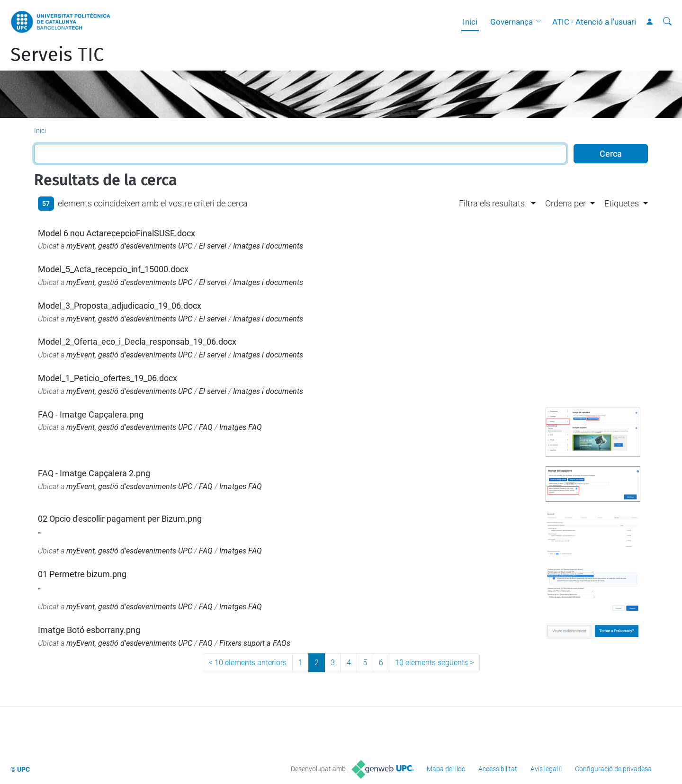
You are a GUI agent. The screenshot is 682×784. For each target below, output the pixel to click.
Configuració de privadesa (613, 769)
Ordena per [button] (565, 203)
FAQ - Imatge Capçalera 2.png (94, 473)
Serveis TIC (57, 55)
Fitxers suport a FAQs (255, 643)
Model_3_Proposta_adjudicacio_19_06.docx (120, 306)
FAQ (206, 427)
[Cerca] (667, 22)
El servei (213, 246)
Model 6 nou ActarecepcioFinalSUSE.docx (117, 233)
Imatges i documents (268, 246)
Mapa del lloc (446, 769)
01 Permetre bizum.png (82, 574)
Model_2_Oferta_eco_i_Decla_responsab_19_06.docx (137, 342)
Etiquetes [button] (622, 203)
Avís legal (544, 769)
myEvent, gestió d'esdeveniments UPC (129, 246)
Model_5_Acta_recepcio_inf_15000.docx (113, 269)
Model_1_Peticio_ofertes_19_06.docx (108, 378)
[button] (541, 22)
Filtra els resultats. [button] (493, 203)
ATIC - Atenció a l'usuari (594, 22)
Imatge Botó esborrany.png (89, 630)
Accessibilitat (498, 769)
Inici (470, 22)
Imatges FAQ (241, 427)
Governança (511, 22)
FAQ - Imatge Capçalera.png (91, 414)
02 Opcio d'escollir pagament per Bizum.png (120, 519)
